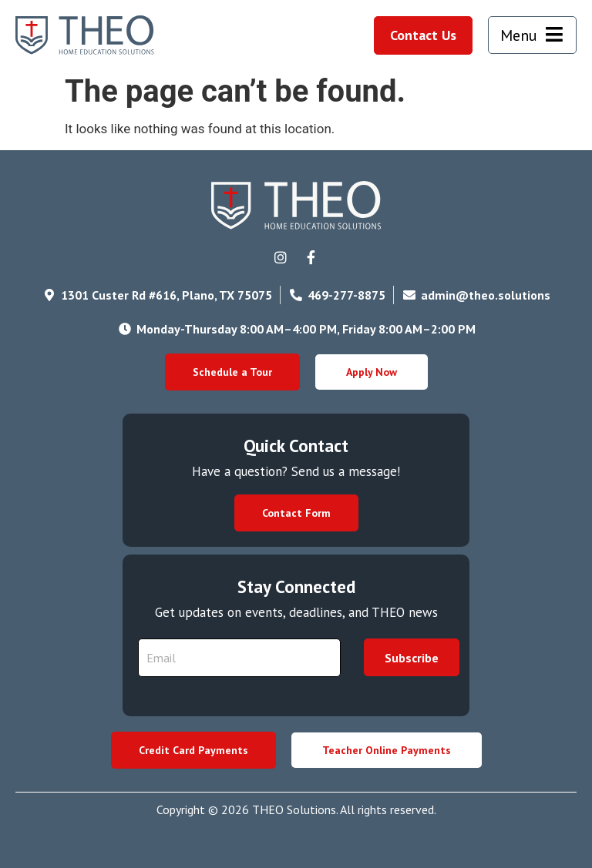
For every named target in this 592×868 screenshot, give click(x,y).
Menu (519, 35)
